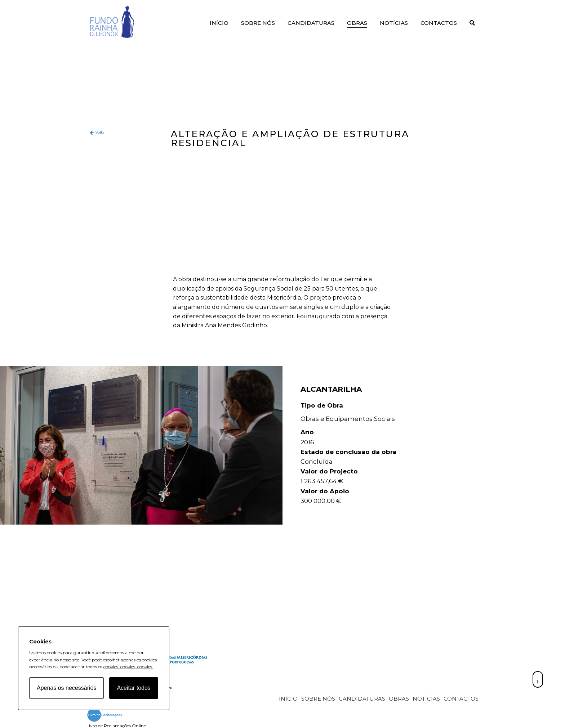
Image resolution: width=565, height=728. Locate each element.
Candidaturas (311, 23)
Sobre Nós (258, 23)
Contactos (439, 23)
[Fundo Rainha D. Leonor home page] (173, 664)
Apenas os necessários (66, 688)
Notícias (394, 23)
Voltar (101, 132)
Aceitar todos (134, 688)
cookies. (111, 667)
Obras (357, 23)
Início (219, 23)
